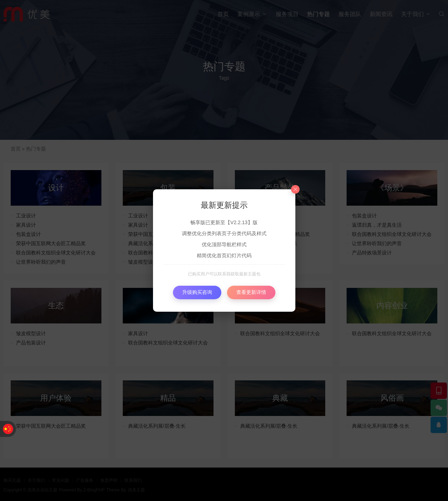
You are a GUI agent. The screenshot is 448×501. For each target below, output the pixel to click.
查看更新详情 (251, 292)
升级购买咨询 (197, 292)
